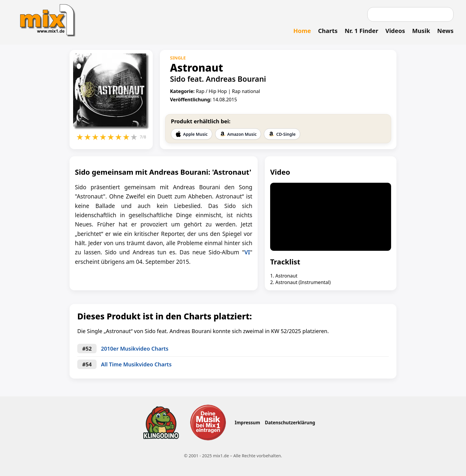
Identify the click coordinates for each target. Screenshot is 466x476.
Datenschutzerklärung (290, 423)
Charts (328, 31)
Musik (421, 31)
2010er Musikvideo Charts (135, 349)
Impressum (247, 423)
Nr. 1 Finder (362, 31)
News (445, 31)
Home (302, 31)
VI (247, 252)
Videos (395, 31)
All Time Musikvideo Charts (136, 364)
